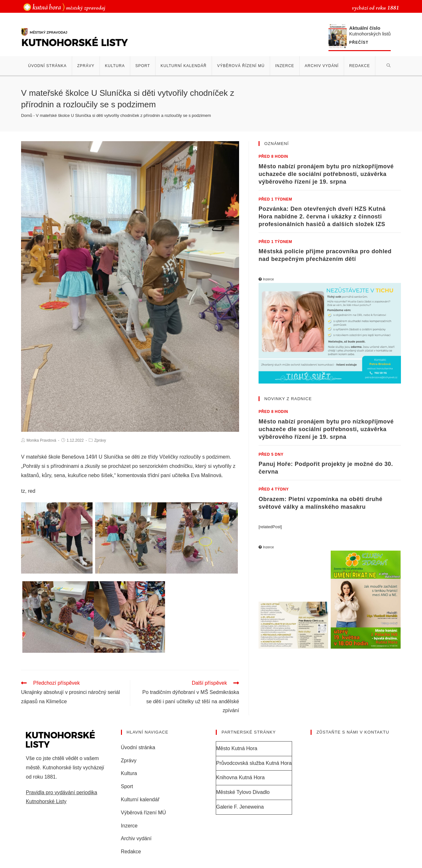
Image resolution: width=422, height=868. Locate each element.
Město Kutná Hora (237, 748)
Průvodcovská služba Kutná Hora (254, 763)
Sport (127, 786)
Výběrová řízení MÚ (143, 813)
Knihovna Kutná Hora (240, 777)
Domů (27, 115)
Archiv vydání (136, 838)
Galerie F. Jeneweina (240, 807)
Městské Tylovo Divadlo (243, 792)
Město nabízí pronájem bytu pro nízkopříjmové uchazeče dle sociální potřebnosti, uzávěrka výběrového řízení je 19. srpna (326, 174)
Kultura (129, 773)
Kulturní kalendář (140, 799)
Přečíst (359, 43)
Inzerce (129, 826)
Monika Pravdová (41, 440)
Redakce (131, 852)
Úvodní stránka (138, 747)
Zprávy (100, 440)
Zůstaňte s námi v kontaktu (353, 732)
